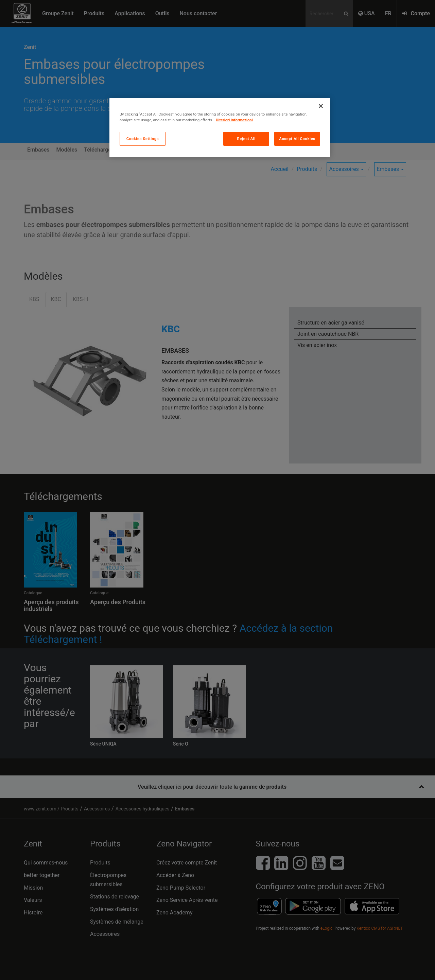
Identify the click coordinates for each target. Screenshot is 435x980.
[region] (220, 128)
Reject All (246, 139)
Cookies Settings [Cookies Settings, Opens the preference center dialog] (143, 139)
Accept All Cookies (297, 139)
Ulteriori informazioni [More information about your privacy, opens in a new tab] (234, 120)
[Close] (321, 106)
